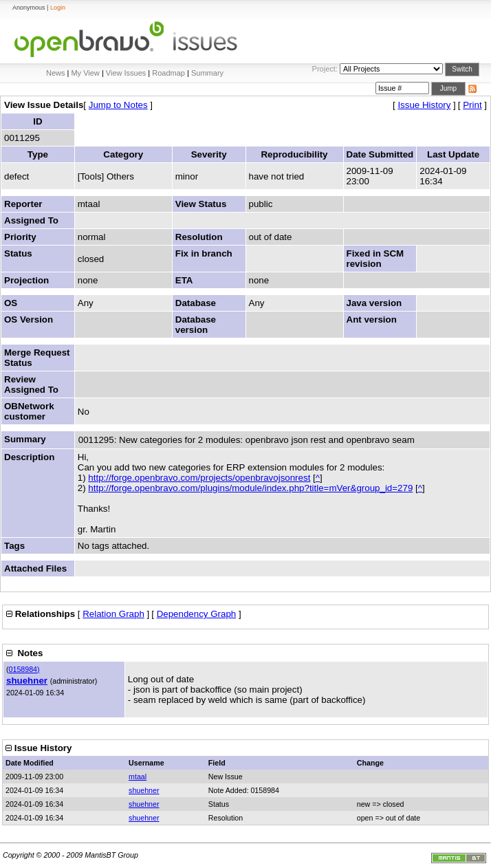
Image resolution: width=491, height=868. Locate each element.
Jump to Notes (118, 105)
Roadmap (168, 73)
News (56, 73)
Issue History (424, 105)
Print (472, 105)
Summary (207, 73)
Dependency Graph (197, 614)
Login (58, 8)
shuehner (27, 681)
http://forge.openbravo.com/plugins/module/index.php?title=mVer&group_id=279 (250, 488)
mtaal (138, 777)
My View (85, 73)
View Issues (126, 73)
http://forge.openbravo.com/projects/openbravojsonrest (199, 478)
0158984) (24, 669)
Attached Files (35, 568)
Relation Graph (113, 614)
